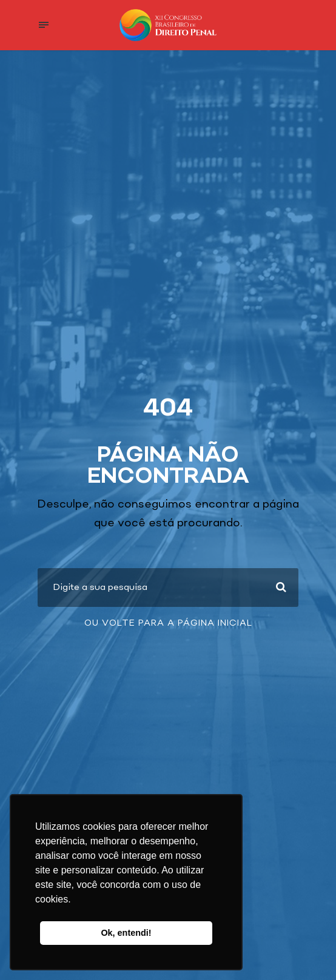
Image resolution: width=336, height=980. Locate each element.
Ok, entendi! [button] (126, 933)
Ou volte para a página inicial (168, 623)
